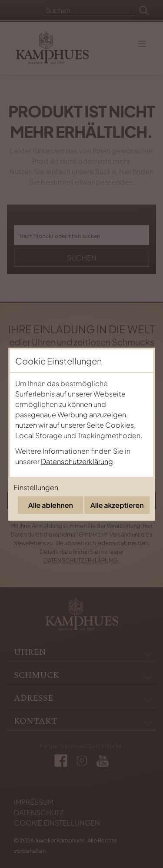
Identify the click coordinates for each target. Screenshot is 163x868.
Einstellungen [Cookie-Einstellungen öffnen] (36, 487)
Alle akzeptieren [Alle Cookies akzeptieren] (117, 505)
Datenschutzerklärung (77, 461)
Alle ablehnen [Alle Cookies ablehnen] (51, 505)
